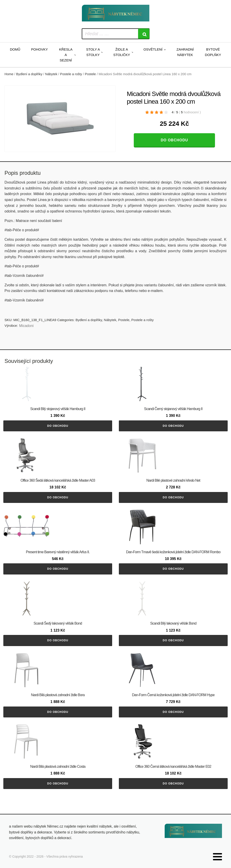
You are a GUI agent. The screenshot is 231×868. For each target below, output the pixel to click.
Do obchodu (174, 140)
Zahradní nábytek (185, 52)
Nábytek (51, 74)
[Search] (144, 34)
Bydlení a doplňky (29, 74)
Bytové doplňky (213, 52)
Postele (90, 74)
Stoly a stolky (93, 52)
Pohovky (39, 49)
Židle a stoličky (122, 52)
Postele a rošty (71, 74)
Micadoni (26, 326)
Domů (15, 49)
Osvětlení (153, 49)
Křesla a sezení (66, 55)
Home (9, 74)
